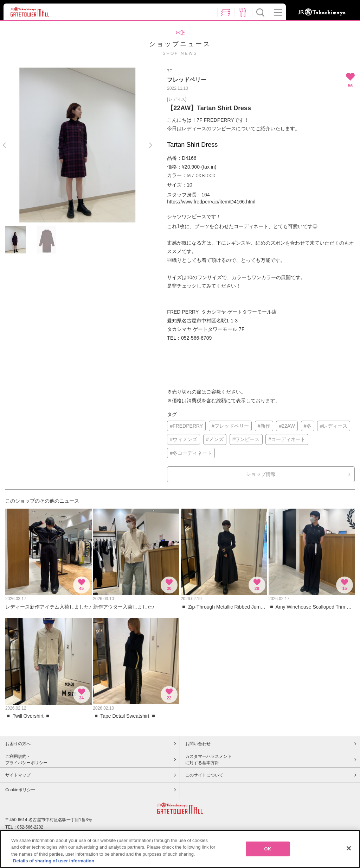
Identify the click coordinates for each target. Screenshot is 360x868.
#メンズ (215, 439)
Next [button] (150, 145)
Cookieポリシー (20, 790)
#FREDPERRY (186, 426)
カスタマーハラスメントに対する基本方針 (208, 760)
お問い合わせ (198, 744)
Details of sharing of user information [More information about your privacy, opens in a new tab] (54, 861)
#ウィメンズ (184, 439)
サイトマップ (18, 775)
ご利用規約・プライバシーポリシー (26, 760)
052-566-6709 (196, 338)
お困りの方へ (18, 744)
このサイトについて (204, 775)
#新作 (264, 426)
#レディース (334, 426)
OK (268, 849)
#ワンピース (246, 439)
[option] (77, 145)
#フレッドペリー (230, 426)
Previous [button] (4, 145)
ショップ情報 (261, 474)
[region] (180, 849)
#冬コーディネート (191, 453)
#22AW (287, 426)
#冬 (308, 426)
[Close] (349, 848)
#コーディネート (287, 439)
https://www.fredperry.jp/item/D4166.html (211, 202)
